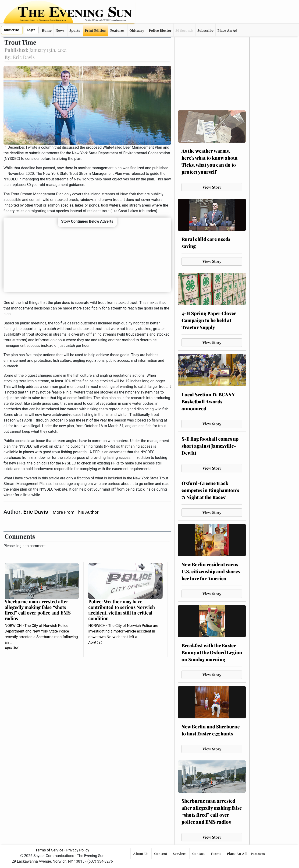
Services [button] (180, 854)
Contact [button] (199, 854)
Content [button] (161, 854)
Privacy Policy (78, 850)
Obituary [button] (137, 31)
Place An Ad (227, 31)
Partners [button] (258, 854)
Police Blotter (160, 31)
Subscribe (12, 30)
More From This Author (75, 512)
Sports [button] (75, 31)
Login (31, 30)
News (60, 31)
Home (47, 31)
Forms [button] (216, 854)
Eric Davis (36, 512)
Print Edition (96, 31)
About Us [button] (141, 854)
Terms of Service (49, 850)
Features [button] (117, 31)
